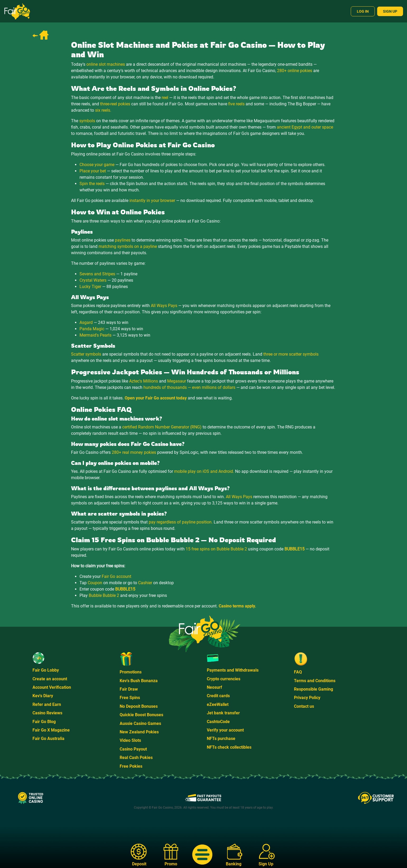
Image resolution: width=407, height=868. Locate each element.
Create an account (50, 679)
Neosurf (214, 687)
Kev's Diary (43, 696)
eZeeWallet (218, 704)
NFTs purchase (221, 739)
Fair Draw (129, 689)
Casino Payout (133, 749)
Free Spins (130, 698)
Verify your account (225, 730)
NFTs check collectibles (229, 747)
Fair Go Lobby (46, 670)
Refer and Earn (47, 704)
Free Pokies (131, 766)
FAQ (298, 672)
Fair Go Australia (48, 739)
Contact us (304, 706)
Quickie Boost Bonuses (141, 715)
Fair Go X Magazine (51, 730)
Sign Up (390, 11)
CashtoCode (218, 722)
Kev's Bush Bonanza (139, 681)
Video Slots (130, 740)
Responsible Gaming (314, 689)
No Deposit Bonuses (139, 706)
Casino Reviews (47, 713)
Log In (363, 11)
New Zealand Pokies (139, 732)
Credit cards (218, 696)
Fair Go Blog (44, 722)
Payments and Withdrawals (233, 670)
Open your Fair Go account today (156, 398)
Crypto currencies (224, 679)
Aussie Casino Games (140, 723)
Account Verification (52, 687)
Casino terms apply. (237, 606)
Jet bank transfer (223, 713)
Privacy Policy (307, 698)
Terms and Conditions (315, 681)
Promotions (131, 672)
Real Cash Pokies (136, 758)
